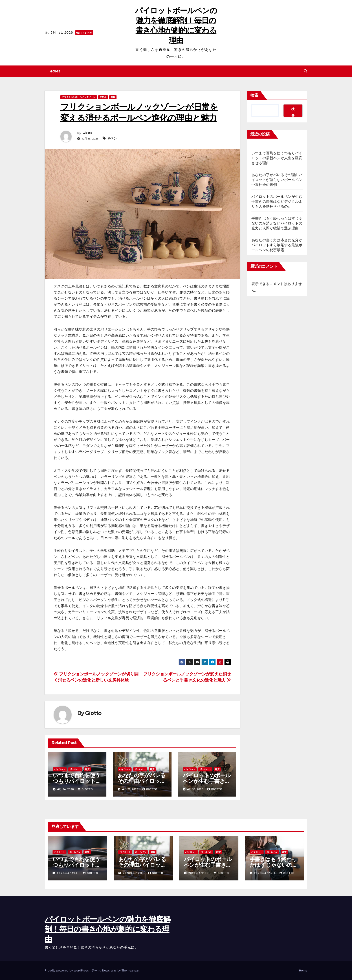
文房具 (103, 97)
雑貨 (113, 97)
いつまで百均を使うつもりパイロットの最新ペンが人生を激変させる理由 (277, 158)
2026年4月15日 (265, 873)
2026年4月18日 (200, 873)
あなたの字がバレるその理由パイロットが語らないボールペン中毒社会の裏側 (277, 180)
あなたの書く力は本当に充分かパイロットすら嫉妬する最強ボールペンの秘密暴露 (277, 245)
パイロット (60, 769)
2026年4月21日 (134, 873)
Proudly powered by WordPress (67, 970)
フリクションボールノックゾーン (79, 97)
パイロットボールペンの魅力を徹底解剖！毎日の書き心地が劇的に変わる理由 (108, 929)
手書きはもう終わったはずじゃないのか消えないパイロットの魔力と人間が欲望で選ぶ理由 (277, 223)
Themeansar (130, 970)
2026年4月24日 (68, 873)
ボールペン (75, 769)
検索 (254, 95)
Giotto (87, 133)
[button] (306, 71)
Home (55, 71)
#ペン (112, 138)
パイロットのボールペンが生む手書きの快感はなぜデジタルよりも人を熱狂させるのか (277, 201)
